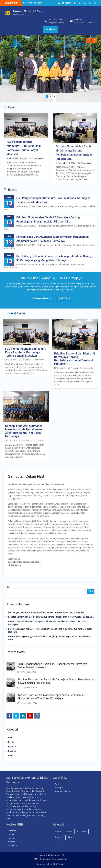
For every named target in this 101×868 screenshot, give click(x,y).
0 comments (38, 158)
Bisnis (11, 742)
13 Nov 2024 (12, 360)
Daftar (63, 298)
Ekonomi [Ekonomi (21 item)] (82, 831)
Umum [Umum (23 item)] (72, 837)
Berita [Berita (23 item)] (58, 831)
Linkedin (11, 838)
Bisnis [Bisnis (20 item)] (69, 831)
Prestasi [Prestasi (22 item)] (59, 837)
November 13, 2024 (18, 158)
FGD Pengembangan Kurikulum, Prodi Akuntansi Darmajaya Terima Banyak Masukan (25, 352)
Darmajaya (59, 788)
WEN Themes (58, 864)
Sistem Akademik (62, 791)
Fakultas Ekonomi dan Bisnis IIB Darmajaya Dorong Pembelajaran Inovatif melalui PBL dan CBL (75, 359)
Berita (11, 738)
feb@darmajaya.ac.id (58, 23)
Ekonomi (12, 747)
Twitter (11, 834)
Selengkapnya (40, 298)
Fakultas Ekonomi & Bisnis (28, 11)
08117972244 (56, 20)
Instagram (12, 846)
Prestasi (25, 360)
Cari (8, 587)
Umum (11, 756)
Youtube (11, 842)
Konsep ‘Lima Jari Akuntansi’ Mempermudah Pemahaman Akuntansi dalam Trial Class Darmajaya (24, 431)
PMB (57, 784)
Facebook (12, 831)
